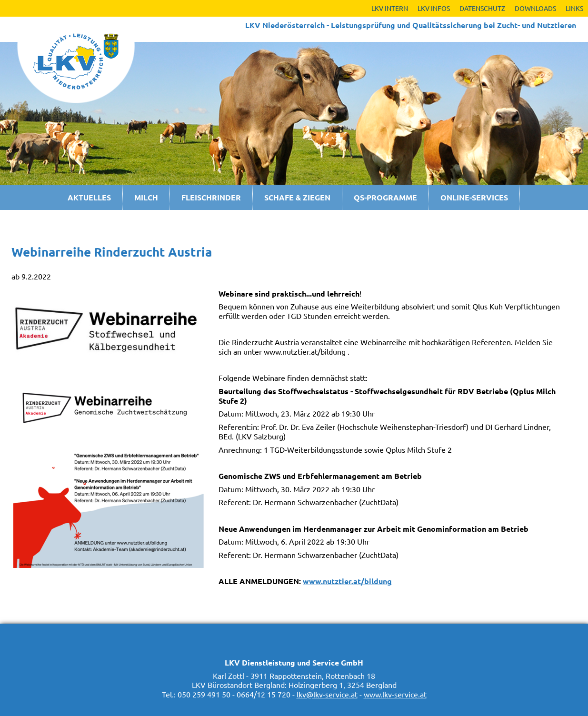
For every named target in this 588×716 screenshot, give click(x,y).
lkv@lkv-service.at (327, 694)
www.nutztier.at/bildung (347, 581)
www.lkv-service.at (395, 694)
